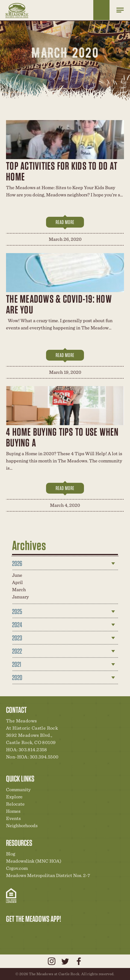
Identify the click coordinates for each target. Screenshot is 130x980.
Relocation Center (21, 931)
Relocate (15, 804)
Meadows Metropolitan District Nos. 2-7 (48, 875)
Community (18, 789)
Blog (11, 854)
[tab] (65, 564)
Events (13, 818)
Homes (13, 811)
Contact (62, 931)
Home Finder (101, 10)
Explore (14, 797)
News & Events (52, 931)
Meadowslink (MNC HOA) (34, 861)
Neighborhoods (22, 826)
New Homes (42, 931)
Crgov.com (17, 868)
